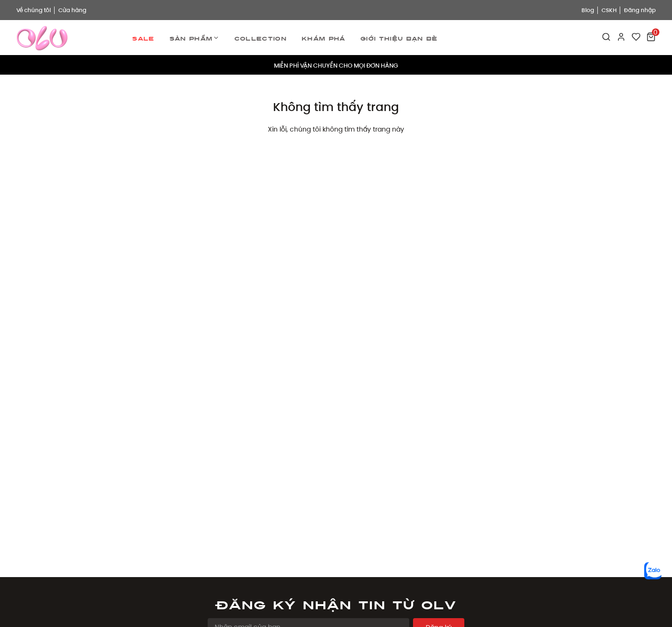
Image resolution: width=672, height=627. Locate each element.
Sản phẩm (194, 38)
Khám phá (323, 37)
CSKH (609, 10)
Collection (261, 37)
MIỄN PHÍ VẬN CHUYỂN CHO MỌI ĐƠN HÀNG (336, 64)
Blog (588, 10)
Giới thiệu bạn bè (399, 37)
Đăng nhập (640, 10)
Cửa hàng (72, 10)
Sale (143, 37)
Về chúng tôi (34, 10)
